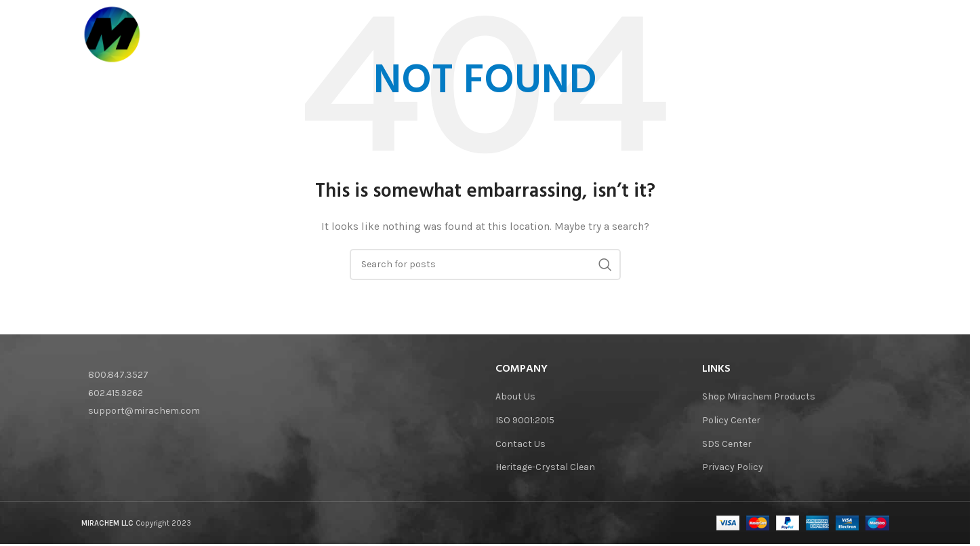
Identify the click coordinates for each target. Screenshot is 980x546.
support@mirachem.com (144, 411)
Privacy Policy (733, 467)
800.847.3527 (118, 375)
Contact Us (520, 444)
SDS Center (727, 444)
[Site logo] (112, 34)
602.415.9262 (116, 393)
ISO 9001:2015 (525, 420)
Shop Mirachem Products (759, 396)
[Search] (882, 35)
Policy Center (731, 420)
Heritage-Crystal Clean (545, 467)
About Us (515, 396)
